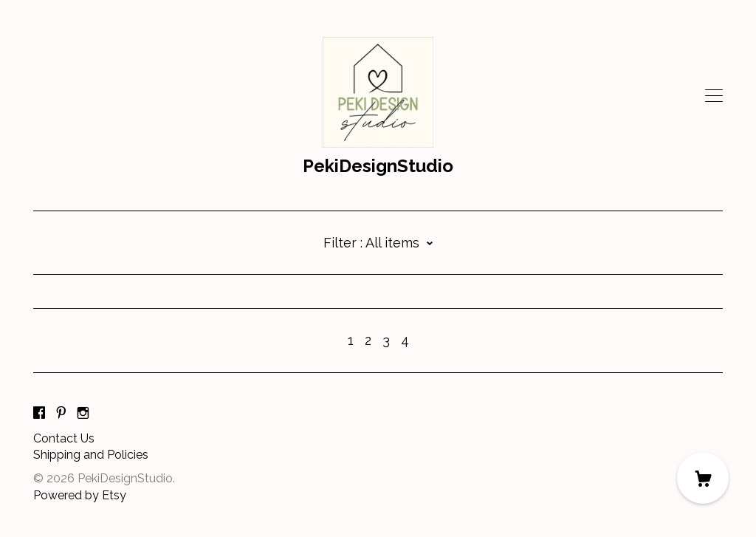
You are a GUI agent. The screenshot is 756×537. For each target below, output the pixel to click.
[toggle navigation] (714, 96)
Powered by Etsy (80, 495)
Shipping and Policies (91, 455)
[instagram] (83, 414)
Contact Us (64, 438)
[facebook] (39, 414)
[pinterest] (61, 414)
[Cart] (703, 478)
